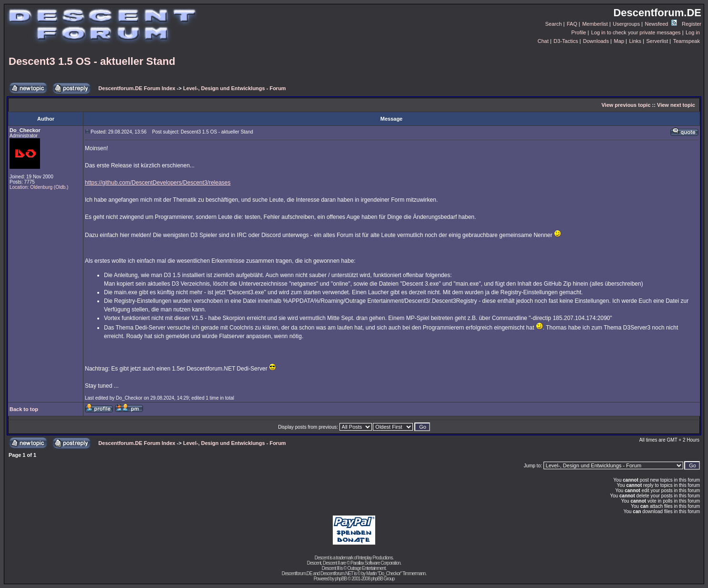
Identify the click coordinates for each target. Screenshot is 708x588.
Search (554, 24)
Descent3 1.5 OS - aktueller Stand (92, 61)
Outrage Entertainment (366, 568)
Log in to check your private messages (636, 32)
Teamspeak (687, 41)
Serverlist (657, 41)
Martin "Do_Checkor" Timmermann (396, 573)
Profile (579, 32)
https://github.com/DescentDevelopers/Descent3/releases (158, 183)
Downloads (596, 41)
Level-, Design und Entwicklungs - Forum (235, 88)
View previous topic (626, 105)
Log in (693, 32)
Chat (543, 41)
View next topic (676, 105)
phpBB (341, 579)
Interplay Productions (375, 558)
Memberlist (595, 24)
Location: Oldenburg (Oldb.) (39, 187)
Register (692, 24)
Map (619, 41)
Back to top (24, 409)
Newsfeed (661, 24)
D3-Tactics (566, 41)
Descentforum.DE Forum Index (137, 88)
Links (635, 41)
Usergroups (626, 24)
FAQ (572, 24)
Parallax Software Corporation (375, 563)
